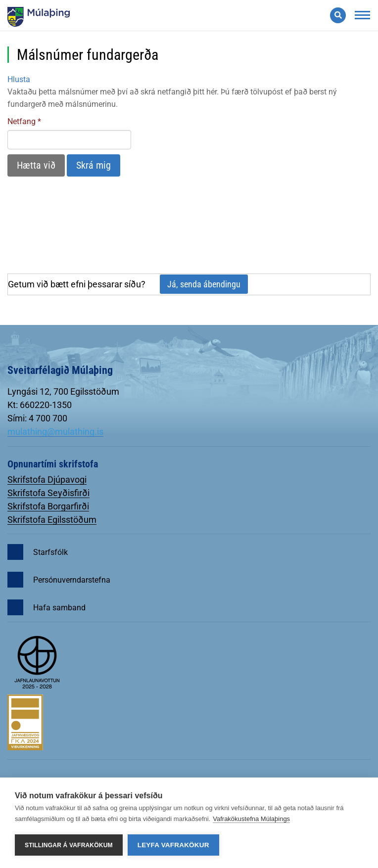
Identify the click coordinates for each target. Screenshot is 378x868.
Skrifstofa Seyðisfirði (48, 493)
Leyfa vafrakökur (173, 845)
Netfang (22, 121)
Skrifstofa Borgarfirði (48, 506)
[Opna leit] (338, 15)
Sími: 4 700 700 (37, 418)
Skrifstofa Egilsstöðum (52, 520)
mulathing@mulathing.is (55, 432)
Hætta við (36, 165)
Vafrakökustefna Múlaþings (251, 819)
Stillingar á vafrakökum (69, 845)
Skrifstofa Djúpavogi (47, 480)
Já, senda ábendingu (204, 284)
